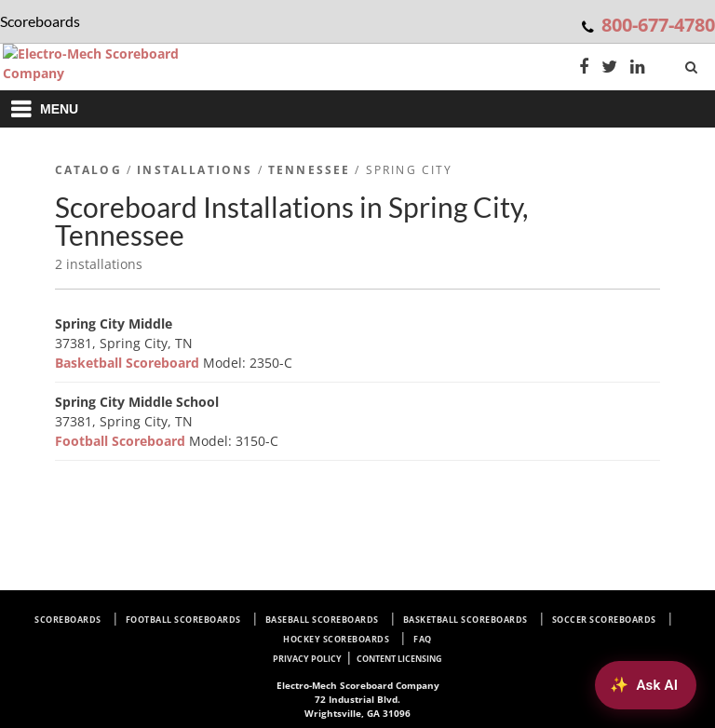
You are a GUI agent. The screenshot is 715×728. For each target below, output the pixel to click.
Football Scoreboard (122, 441)
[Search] (693, 63)
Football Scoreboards (183, 620)
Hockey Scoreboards (336, 639)
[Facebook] (584, 68)
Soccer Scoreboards (604, 620)
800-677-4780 (658, 25)
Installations (195, 170)
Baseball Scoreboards (322, 620)
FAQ (423, 639)
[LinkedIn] (638, 68)
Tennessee (309, 170)
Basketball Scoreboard (129, 363)
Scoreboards (68, 620)
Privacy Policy (307, 659)
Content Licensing (399, 659)
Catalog (88, 170)
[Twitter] (609, 68)
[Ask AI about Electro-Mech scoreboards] (646, 685)
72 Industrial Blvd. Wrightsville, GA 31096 (358, 699)
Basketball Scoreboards (465, 620)
